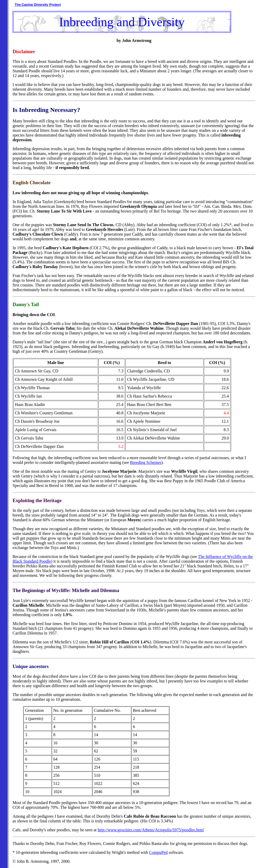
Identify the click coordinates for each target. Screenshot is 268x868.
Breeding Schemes (146, 462)
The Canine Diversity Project (38, 5)
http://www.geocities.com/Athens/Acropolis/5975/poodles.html (151, 830)
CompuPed (158, 852)
